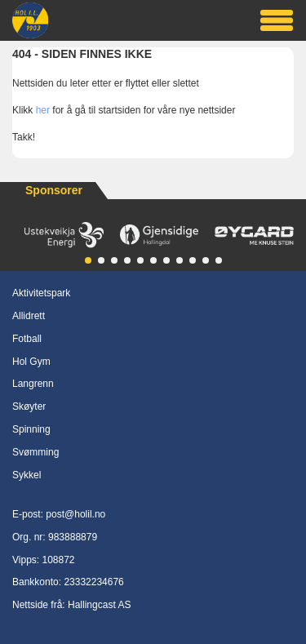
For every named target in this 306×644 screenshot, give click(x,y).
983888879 (73, 537)
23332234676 (93, 582)
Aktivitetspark (41, 293)
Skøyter (29, 406)
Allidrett (29, 316)
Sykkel (27, 475)
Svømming (35, 452)
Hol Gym (31, 362)
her (43, 110)
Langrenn (33, 384)
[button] (88, 260)
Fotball (27, 339)
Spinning (31, 429)
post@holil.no (75, 514)
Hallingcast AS (99, 605)
